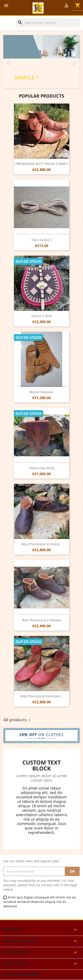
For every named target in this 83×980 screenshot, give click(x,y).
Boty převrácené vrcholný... (41, 544)
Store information (21, 975)
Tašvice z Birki (42, 316)
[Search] (48, 23)
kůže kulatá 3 (42, 240)
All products (18, 720)
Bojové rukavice (41, 392)
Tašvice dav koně (41, 468)
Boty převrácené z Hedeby (41, 620)
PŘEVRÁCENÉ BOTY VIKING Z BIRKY (41, 164)
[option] (41, 62)
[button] (9, 62)
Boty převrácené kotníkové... (41, 696)
